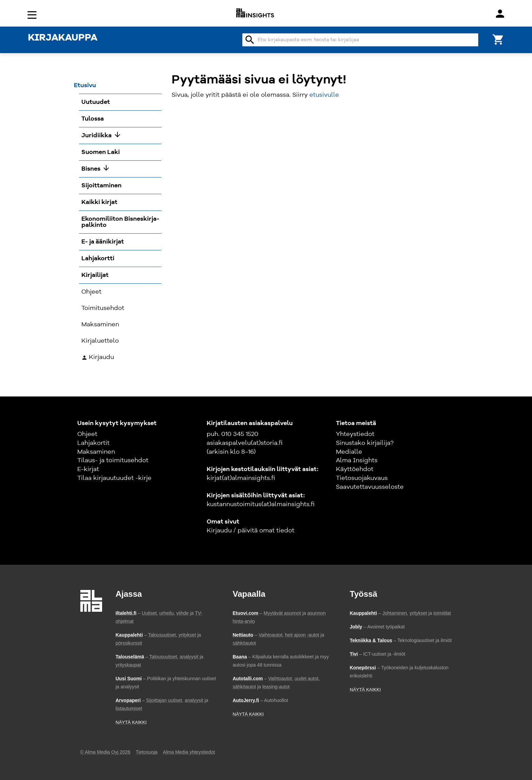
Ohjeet (87, 434)
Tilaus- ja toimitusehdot (113, 461)
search (250, 40)
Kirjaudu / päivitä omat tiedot (251, 531)
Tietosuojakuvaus (362, 478)
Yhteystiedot (355, 434)
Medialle (349, 452)
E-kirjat (88, 469)
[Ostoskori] (498, 39)
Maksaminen (96, 452)
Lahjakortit (93, 443)
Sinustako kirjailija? (365, 443)
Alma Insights (357, 461)
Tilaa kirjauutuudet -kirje (114, 478)
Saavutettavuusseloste (370, 487)
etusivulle (324, 95)
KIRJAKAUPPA (63, 38)
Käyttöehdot (355, 469)
